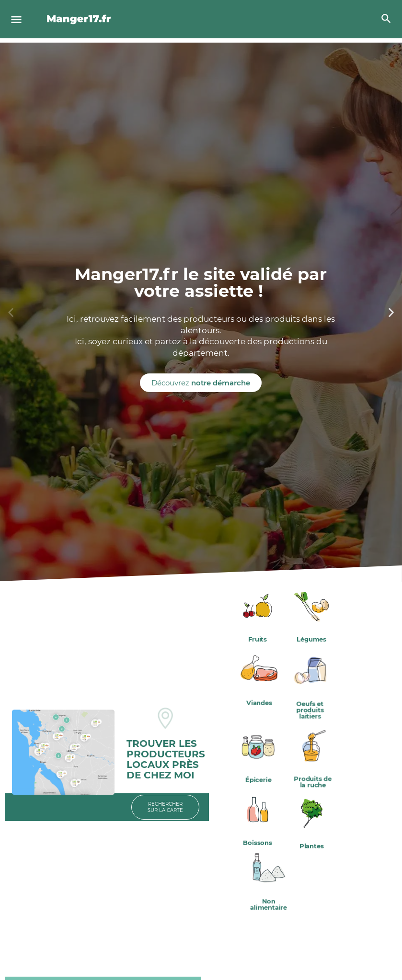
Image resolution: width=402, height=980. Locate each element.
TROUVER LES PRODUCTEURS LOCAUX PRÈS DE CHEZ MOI (166, 759)
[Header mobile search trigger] (386, 19)
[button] (11, 312)
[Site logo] (80, 19)
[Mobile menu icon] (16, 19)
